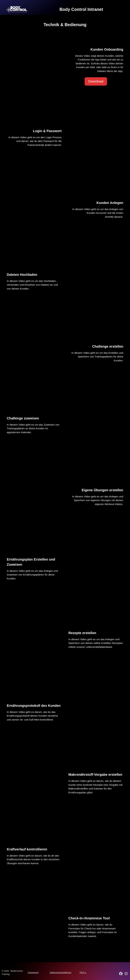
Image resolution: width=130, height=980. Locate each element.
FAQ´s (83, 972)
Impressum (33, 972)
